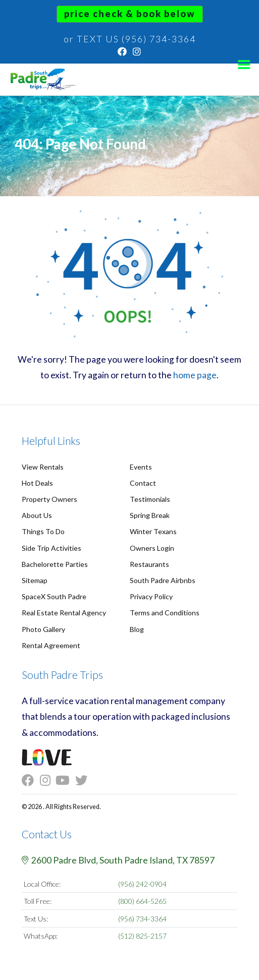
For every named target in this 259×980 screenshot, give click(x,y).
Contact (143, 483)
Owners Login (152, 548)
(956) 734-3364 (142, 919)
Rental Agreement (51, 645)
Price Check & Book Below (130, 14)
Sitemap (35, 580)
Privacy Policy (151, 596)
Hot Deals (37, 483)
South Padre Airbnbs (163, 580)
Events (141, 467)
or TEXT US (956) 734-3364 (130, 39)
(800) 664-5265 (142, 901)
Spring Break (150, 515)
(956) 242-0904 (142, 884)
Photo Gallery (43, 629)
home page (195, 375)
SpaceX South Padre (54, 596)
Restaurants (149, 564)
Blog (137, 629)
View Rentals (43, 467)
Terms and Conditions (165, 613)
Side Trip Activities (51, 548)
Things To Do (43, 531)
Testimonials (150, 499)
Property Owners (49, 499)
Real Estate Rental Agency (64, 613)
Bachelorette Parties (55, 564)
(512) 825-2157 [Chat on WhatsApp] (142, 936)
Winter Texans (153, 531)
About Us (37, 515)
